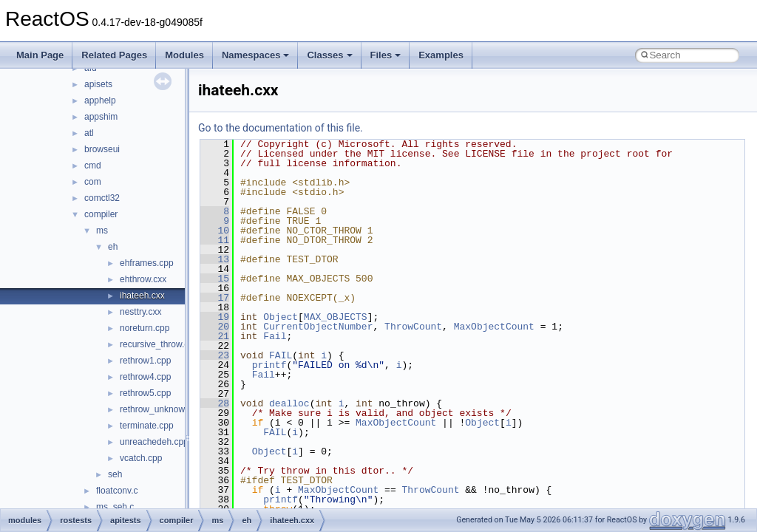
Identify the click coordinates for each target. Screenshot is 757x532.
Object (281, 317)
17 (215, 298)
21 (215, 336)
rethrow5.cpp (145, 393)
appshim (101, 117)
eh (113, 247)
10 (215, 231)
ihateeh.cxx (142, 296)
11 (215, 240)
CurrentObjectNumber (318, 327)
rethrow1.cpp (145, 361)
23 (215, 355)
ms (102, 231)
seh (115, 474)
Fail (275, 336)
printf (269, 365)
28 (215, 403)
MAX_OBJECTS (336, 317)
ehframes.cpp (147, 263)
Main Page (40, 55)
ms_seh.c (115, 507)
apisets (98, 84)
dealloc (289, 403)
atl (89, 133)
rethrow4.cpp (145, 377)
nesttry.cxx (140, 312)
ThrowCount (413, 327)
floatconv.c (117, 491)
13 (215, 259)
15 (215, 279)
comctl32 (102, 198)
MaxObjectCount (494, 327)
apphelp (100, 100)
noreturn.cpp (145, 328)
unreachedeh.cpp (154, 442)
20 (215, 327)
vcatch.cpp (141, 458)
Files (386, 55)
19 (215, 317)
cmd (93, 166)
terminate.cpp (147, 426)
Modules (184, 55)
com (93, 182)
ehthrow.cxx (143, 279)
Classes (329, 55)
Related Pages (114, 55)
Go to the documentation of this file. (281, 128)
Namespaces (256, 55)
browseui (102, 149)
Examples (441, 55)
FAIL (281, 355)
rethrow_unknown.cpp (163, 409)
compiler (101, 214)
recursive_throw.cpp (159, 344)
